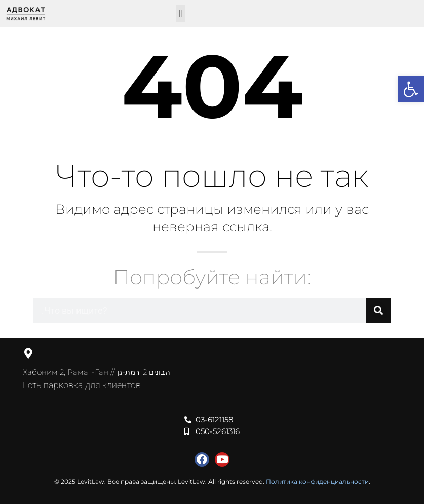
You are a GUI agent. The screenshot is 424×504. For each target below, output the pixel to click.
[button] (181, 13)
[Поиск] (378, 310)
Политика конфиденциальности (317, 481)
